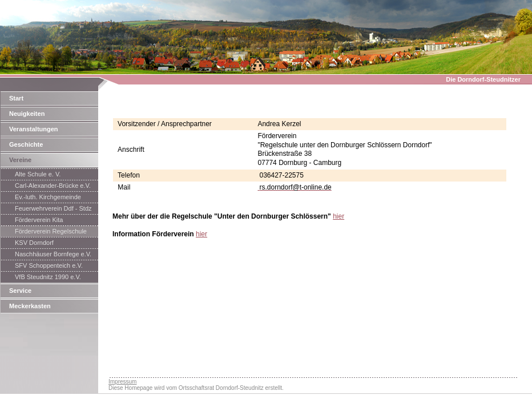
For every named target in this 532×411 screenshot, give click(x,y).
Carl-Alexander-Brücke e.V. (53, 186)
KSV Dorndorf (34, 243)
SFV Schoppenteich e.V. (49, 265)
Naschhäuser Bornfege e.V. (53, 254)
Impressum (122, 382)
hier (338, 216)
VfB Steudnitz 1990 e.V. (48, 277)
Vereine (20, 160)
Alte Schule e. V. (38, 174)
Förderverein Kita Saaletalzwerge (39, 221)
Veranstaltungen (34, 129)
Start (16, 98)
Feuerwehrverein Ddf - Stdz (53, 208)
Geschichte (26, 144)
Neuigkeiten (27, 114)
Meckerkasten (30, 306)
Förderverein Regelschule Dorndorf (51, 232)
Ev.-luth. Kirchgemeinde (48, 197)
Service (20, 291)
